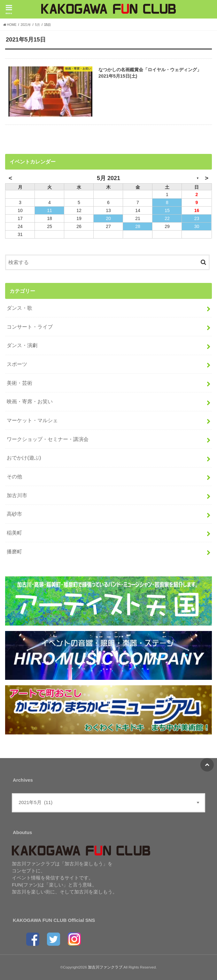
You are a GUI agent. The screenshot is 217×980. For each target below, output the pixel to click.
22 (167, 219)
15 (167, 211)
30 (197, 227)
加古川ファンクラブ (105, 967)
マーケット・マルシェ (32, 420)
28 (138, 227)
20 (108, 219)
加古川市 (17, 495)
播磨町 (14, 551)
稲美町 (14, 533)
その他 (14, 476)
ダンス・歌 (19, 308)
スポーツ (17, 364)
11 (50, 211)
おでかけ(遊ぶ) (24, 458)
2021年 (26, 25)
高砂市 (14, 514)
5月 (38, 25)
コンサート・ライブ (30, 327)
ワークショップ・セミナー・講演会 (48, 439)
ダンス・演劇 (22, 346)
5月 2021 (108, 179)
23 (197, 219)
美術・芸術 (19, 383)
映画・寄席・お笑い (30, 402)
